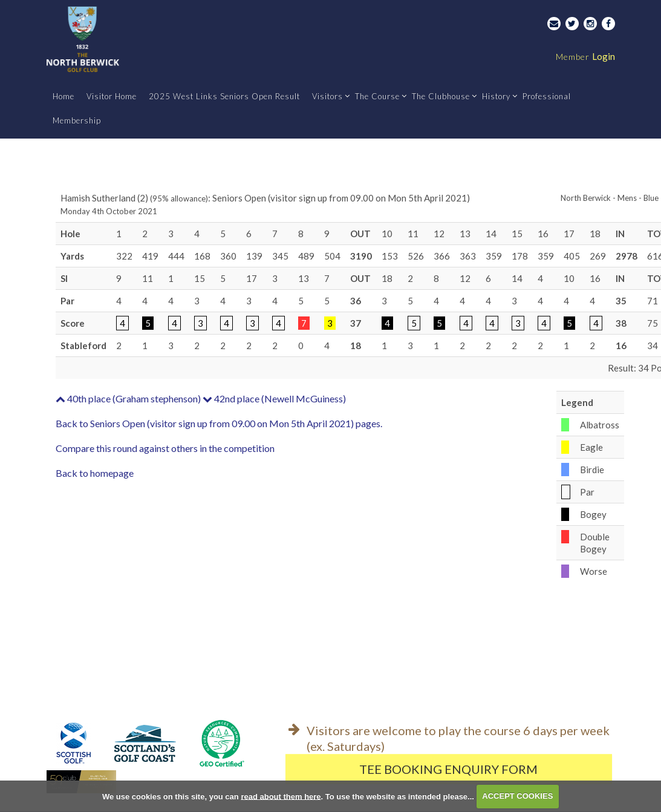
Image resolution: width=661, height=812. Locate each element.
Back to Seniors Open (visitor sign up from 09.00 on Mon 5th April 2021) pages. (219, 423)
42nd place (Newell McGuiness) (274, 398)
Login (585, 56)
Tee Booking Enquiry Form (448, 769)
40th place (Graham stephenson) (128, 398)
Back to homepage (95, 473)
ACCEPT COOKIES (517, 796)
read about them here (281, 796)
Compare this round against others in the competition (165, 448)
